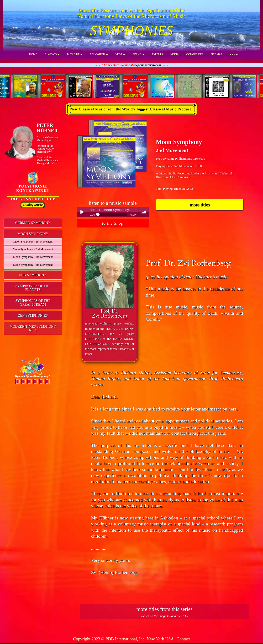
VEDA (120, 54)
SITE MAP (216, 54)
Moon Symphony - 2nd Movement (33, 249)
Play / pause (82, 212)
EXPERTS (157, 54)
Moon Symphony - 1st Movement (33, 242)
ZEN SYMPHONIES (33, 315)
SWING (139, 54)
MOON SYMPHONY (33, 234)
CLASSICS (52, 54)
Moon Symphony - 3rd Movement (33, 257)
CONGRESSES (195, 54)
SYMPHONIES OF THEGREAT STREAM (33, 303)
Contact (183, 639)
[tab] (33, 223)
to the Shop (113, 223)
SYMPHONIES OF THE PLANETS (33, 288)
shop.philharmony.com (147, 65)
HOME (33, 54)
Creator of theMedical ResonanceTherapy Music (47, 160)
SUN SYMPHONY (33, 275)
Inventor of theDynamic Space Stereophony (45, 149)
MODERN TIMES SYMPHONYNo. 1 (33, 328)
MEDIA (174, 54)
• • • (234, 54)
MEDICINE (75, 54)
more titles (200, 205)
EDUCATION (99, 54)
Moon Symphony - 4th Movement (33, 265)
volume (144, 212)
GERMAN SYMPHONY (33, 223)
